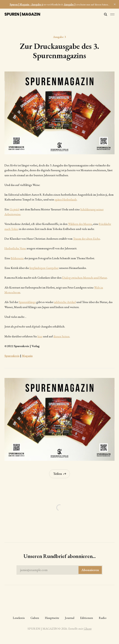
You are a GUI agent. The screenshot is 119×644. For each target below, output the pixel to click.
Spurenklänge (27, 302)
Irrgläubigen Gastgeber (44, 268)
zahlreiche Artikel (65, 302)
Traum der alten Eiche (87, 239)
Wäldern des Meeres (80, 224)
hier (40, 336)
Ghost (88, 628)
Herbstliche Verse (15, 248)
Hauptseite (52, 618)
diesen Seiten (61, 336)
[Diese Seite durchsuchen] (106, 14)
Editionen (87, 618)
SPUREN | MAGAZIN (22, 14)
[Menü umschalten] (112, 14)
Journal (70, 618)
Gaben (35, 618)
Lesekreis (19, 618)
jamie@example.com (61, 570)
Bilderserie (17, 258)
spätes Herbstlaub (66, 199)
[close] (115, 4)
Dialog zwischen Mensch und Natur (85, 278)
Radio (103, 618)
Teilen (60, 474)
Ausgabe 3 (59, 37)
